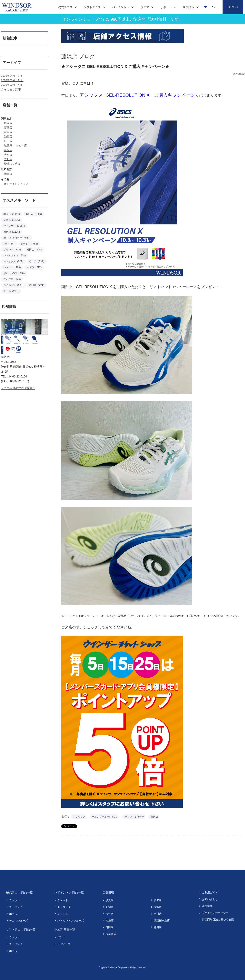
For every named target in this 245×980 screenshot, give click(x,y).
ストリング (16, 907)
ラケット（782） (30, 244)
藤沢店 (8, 150)
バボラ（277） (35, 267)
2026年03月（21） (12, 80)
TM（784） (10, 244)
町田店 (8, 141)
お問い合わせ (210, 899)
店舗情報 (108, 892)
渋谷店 (8, 132)
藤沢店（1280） (35, 214)
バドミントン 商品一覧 (69, 892)
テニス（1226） (12, 220)
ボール (13, 914)
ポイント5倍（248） (15, 273)
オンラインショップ (16, 184)
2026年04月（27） (12, 76)
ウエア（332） (37, 261)
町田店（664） (35, 250)
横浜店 (8, 123)
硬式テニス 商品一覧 (19, 892)
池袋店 (8, 137)
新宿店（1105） (12, 232)
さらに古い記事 (11, 89)
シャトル (63, 914)
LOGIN (233, 7)
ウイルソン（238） (14, 285)
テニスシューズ (18, 921)
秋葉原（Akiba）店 (15, 146)
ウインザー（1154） (15, 226)
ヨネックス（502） (14, 261)
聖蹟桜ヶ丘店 (12, 164)
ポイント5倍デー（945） (17, 238)
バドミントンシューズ (71, 921)
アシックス (79, 817)
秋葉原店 (111, 934)
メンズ (61, 937)
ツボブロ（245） (13, 279)
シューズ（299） (13, 267)
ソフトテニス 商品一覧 (21, 929)
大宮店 (8, 155)
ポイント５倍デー (134, 817)
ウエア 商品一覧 (65, 929)
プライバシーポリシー (215, 913)
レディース (64, 944)
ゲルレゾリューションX (105, 817)
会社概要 (207, 906)
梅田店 (8, 174)
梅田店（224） (37, 285)
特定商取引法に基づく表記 (218, 920)
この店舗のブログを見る (20, 388)
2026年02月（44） (12, 85)
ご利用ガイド (210, 893)
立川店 (8, 159)
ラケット (14, 900)
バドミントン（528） (15, 256)
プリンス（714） (13, 250)
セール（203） (12, 291)
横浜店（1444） (12, 214)
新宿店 (8, 128)
